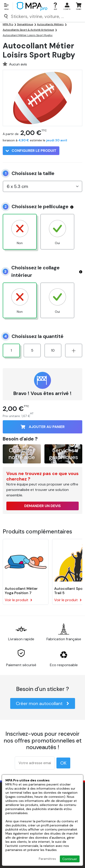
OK (63, 763)
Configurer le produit (31, 151)
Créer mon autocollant (43, 703)
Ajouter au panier (43, 427)
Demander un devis (42, 506)
